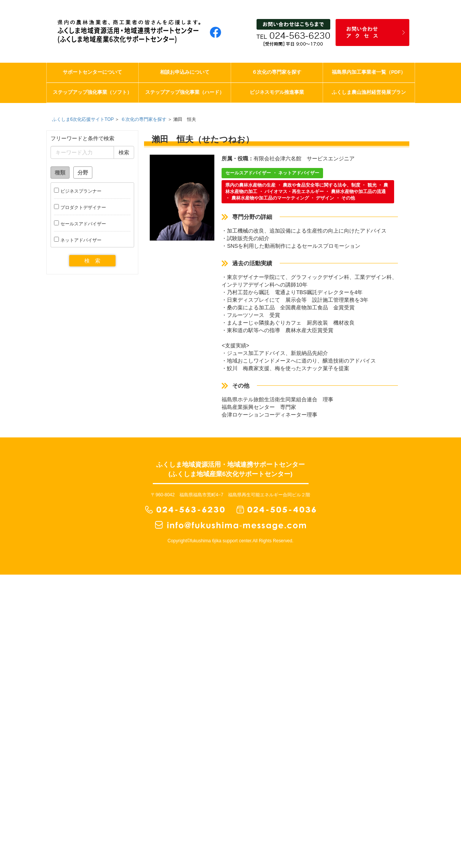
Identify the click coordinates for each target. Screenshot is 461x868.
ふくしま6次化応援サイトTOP (83, 119)
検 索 (92, 261)
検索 (124, 152)
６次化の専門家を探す (144, 119)
